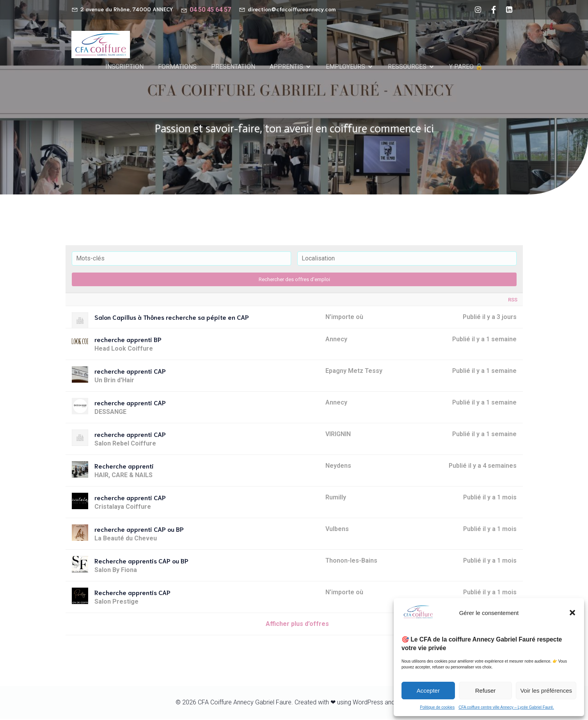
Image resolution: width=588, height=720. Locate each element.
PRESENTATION (233, 67)
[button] (572, 613)
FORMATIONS (177, 67)
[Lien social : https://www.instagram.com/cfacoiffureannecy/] (478, 10)
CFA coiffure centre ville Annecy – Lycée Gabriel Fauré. (506, 707)
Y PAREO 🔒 (466, 67)
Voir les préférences (546, 691)
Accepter (428, 691)
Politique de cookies (437, 707)
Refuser (486, 691)
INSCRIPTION (124, 67)
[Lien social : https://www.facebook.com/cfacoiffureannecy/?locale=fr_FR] (494, 10)
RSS (513, 301)
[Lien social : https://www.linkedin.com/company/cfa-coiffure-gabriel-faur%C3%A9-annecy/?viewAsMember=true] (509, 10)
